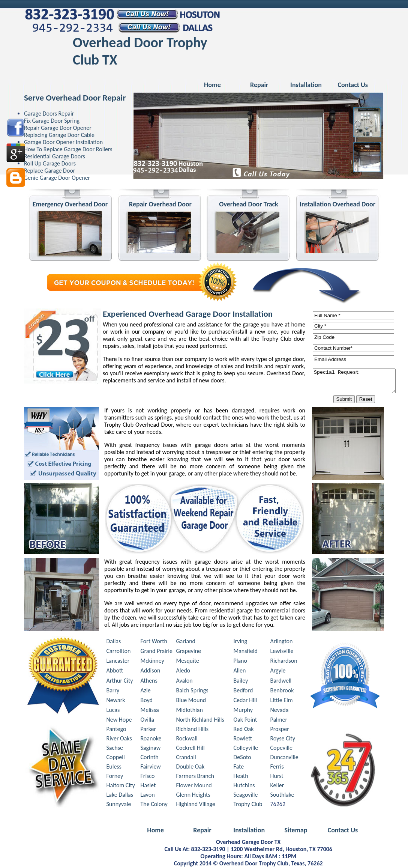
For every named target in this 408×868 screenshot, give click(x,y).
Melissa (150, 711)
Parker (148, 730)
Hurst (277, 777)
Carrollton (119, 652)
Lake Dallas (120, 796)
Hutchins (244, 786)
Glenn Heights (193, 796)
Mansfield (246, 652)
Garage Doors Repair (49, 114)
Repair (259, 85)
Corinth (150, 758)
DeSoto (242, 758)
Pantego (116, 730)
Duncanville (284, 758)
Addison (151, 672)
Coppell (116, 758)
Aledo (183, 672)
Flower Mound (194, 786)
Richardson (284, 662)
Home (212, 85)
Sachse (115, 749)
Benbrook (282, 691)
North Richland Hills (200, 721)
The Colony (154, 805)
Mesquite (188, 662)
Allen (240, 672)
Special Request (359, 381)
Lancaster (118, 662)
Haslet (148, 786)
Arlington (282, 642)
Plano (240, 662)
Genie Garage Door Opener (57, 178)
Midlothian (190, 711)
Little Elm (282, 701)
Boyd (147, 701)
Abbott (115, 672)
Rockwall (187, 739)
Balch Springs (192, 691)
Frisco (148, 777)
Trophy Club (248, 805)
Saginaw (151, 749)
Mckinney (152, 662)
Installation (306, 85)
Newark (116, 701)
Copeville (281, 749)
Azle (146, 691)
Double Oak (190, 768)
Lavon (148, 796)
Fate (239, 768)
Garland (186, 642)
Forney (115, 777)
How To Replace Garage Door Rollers (68, 149)
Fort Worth (154, 642)
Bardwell (281, 682)
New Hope (119, 721)
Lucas (113, 711)
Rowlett (243, 739)
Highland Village (196, 805)
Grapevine (189, 652)
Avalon (184, 682)
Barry (113, 691)
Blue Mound (191, 701)
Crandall (186, 758)
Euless (114, 768)
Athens (149, 682)
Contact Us (353, 85)
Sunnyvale (119, 805)
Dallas (114, 642)
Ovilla (148, 721)
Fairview (151, 768)
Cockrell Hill (190, 749)
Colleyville (246, 749)
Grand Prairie (157, 652)
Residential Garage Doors (55, 156)
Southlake (282, 796)
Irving (241, 642)
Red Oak (244, 730)
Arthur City (120, 682)
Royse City (283, 739)
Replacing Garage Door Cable (59, 135)
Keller (277, 786)
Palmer (279, 721)
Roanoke (151, 739)
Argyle (278, 672)
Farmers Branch (195, 777)
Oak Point (245, 721)
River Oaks (119, 739)
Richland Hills (193, 730)
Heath (241, 777)
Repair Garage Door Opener (58, 128)
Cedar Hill (245, 701)
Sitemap (296, 831)
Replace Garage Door (49, 171)
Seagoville (246, 796)
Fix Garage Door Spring (52, 121)
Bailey (241, 682)
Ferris (277, 768)
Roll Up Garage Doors (50, 163)
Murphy (243, 711)
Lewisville (282, 652)
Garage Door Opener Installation (63, 142)
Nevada (280, 711)
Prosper (280, 730)
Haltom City (121, 786)
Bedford (243, 691)
